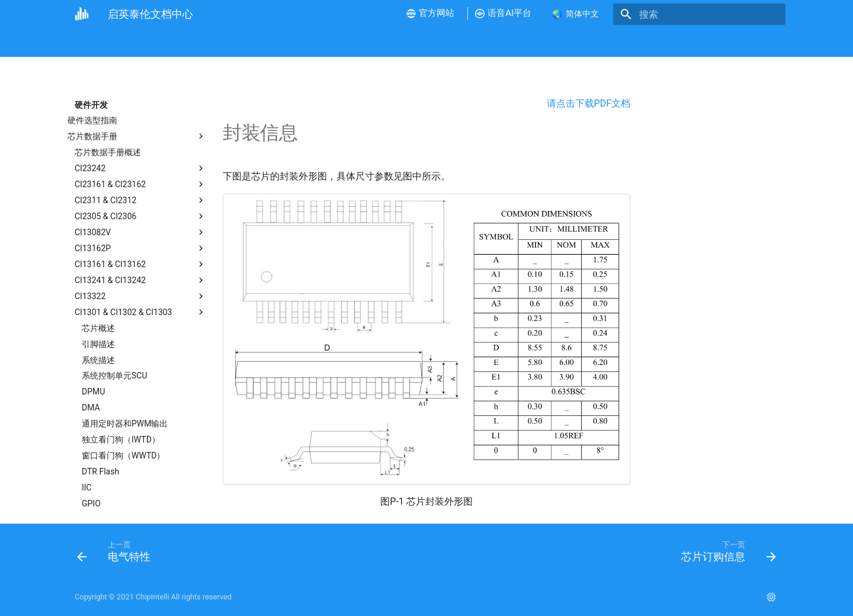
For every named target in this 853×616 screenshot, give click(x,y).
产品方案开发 (376, 43)
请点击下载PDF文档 (589, 103)
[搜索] (716, 14)
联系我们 (643, 43)
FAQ (473, 43)
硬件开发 (270, 43)
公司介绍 (123, 43)
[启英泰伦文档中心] (82, 14)
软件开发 (319, 43)
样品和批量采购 (582, 43)
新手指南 (172, 43)
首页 (83, 43)
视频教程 (221, 43)
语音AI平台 (517, 43)
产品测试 (433, 43)
